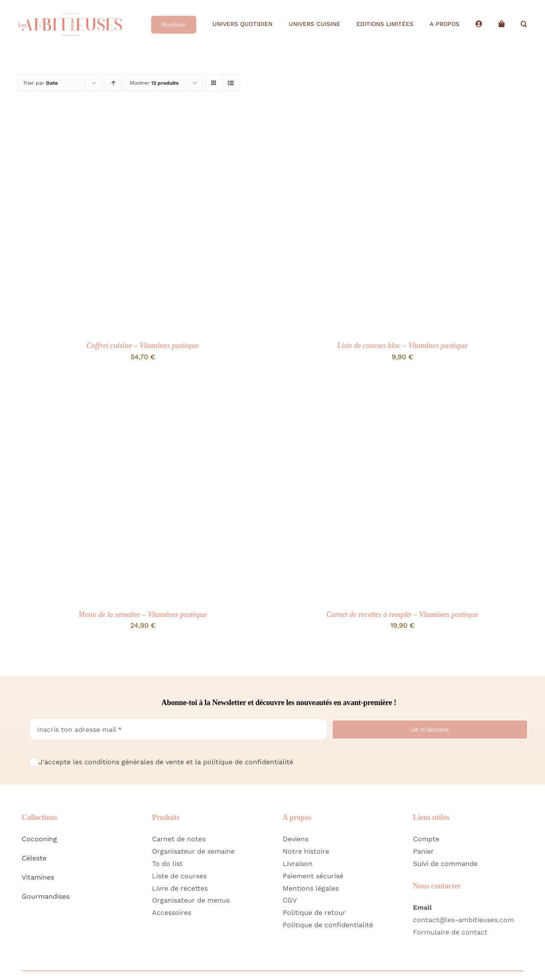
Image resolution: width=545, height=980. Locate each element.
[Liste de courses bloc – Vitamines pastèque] (383, 123)
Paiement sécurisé (313, 876)
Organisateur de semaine (193, 851)
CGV (290, 900)
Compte (426, 839)
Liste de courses (179, 876)
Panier (423, 851)
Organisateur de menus (191, 900)
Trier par (40, 83)
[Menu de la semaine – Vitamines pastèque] (123, 392)
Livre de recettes (180, 888)
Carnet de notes (179, 839)
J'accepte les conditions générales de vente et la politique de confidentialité (166, 762)
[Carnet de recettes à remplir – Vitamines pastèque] (383, 392)
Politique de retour (314, 913)
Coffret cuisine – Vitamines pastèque (143, 346)
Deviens (295, 839)
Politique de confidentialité (328, 925)
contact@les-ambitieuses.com (463, 920)
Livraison (298, 864)
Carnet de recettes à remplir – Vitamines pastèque (403, 614)
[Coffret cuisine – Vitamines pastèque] (123, 123)
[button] (524, 24)
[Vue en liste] (231, 83)
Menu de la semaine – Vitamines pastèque (143, 614)
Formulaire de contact (450, 932)
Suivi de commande (445, 864)
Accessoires (172, 913)
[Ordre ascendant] (113, 83)
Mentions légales (311, 888)
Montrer (154, 83)
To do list (167, 864)
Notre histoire (306, 851)
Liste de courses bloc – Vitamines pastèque (402, 346)
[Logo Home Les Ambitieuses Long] (70, 10)
